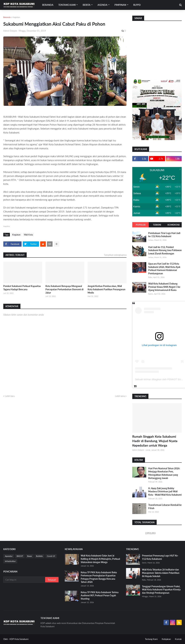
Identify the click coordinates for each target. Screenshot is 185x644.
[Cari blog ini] (24, 580)
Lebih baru (10, 396)
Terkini (157, 225)
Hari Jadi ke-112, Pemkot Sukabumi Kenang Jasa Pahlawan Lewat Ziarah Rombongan (165, 250)
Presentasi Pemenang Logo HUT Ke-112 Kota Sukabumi (160, 557)
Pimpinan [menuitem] (120, 5)
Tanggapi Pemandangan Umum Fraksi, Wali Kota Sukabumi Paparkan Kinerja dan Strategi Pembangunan (161, 590)
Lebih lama (120, 396)
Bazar (30, 556)
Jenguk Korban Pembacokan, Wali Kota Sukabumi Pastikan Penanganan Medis (107, 289)
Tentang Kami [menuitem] (67, 5)
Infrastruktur (10, 561)
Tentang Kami (151, 639)
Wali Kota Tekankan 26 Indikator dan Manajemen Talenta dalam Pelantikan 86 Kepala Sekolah (161, 573)
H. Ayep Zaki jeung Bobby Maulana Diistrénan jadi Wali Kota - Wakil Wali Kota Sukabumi (165, 491)
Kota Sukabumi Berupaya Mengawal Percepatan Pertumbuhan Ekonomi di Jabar (64, 289)
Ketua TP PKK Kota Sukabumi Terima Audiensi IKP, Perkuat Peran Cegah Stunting (100, 595)
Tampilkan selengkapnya (115, 255)
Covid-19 (51, 556)
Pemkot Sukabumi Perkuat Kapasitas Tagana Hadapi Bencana (22, 288)
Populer (141, 225)
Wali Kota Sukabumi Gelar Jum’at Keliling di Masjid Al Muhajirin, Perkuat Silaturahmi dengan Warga (100, 559)
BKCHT (20, 556)
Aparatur (9, 556)
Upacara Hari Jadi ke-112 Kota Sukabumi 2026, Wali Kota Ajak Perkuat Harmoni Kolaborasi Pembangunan (164, 269)
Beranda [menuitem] (48, 5)
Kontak (178, 639)
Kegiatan (16, 17)
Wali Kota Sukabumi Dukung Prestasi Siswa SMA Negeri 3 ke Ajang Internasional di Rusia (164, 287)
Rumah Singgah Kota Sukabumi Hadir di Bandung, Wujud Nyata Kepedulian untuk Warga (155, 441)
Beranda (7, 17)
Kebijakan (166, 639)
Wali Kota (28, 235)
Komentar (174, 225)
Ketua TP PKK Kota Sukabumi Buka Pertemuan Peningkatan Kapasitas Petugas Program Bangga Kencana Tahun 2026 (99, 577)
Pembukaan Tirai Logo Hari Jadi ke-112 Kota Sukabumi (164, 235)
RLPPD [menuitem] (137, 5)
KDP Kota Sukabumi (19, 639)
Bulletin (39, 556)
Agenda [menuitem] (102, 5)
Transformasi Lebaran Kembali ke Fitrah (165, 507)
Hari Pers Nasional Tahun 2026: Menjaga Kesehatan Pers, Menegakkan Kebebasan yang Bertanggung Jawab (164, 473)
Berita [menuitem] (87, 5)
